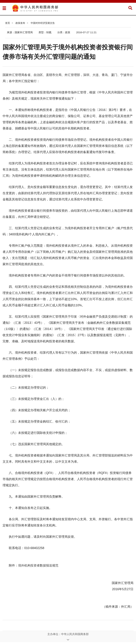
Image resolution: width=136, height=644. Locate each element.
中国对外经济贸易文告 (43, 23)
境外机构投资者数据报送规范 (38, 565)
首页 (8, 23)
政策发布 (20, 23)
